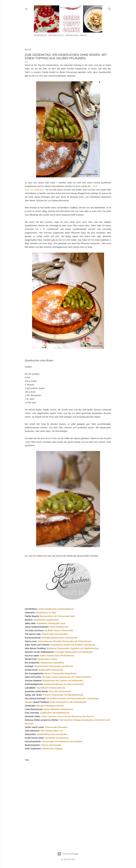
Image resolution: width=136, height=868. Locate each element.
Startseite (40, 35)
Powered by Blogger (68, 854)
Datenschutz (56, 35)
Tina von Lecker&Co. (35, 190)
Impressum (72, 35)
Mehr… (84, 35)
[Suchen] (109, 8)
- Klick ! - (96, 186)
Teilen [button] (27, 760)
